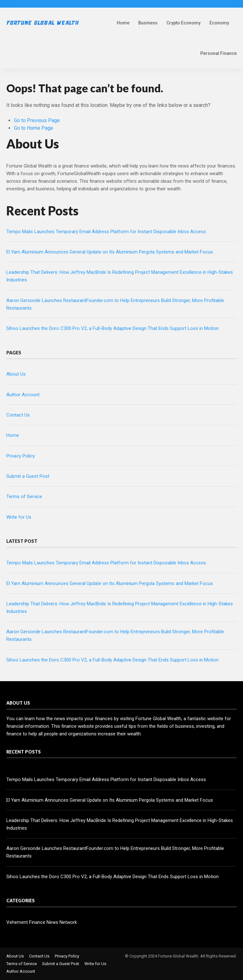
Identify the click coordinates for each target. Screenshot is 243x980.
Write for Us (19, 517)
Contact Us (18, 415)
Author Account (23, 395)
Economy (219, 23)
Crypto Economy (184, 23)
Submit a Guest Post (28, 476)
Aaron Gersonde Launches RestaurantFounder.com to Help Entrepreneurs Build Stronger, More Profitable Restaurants (115, 852)
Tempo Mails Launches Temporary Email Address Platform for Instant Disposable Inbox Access (106, 232)
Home (123, 23)
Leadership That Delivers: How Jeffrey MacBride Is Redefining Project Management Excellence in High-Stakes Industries (120, 824)
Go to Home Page (34, 128)
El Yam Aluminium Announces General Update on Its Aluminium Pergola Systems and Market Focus (110, 252)
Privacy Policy (21, 456)
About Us (16, 374)
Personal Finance (218, 53)
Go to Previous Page (37, 120)
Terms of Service (24, 497)
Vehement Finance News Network (42, 922)
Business (148, 23)
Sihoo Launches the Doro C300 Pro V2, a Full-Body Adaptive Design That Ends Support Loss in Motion (112, 328)
